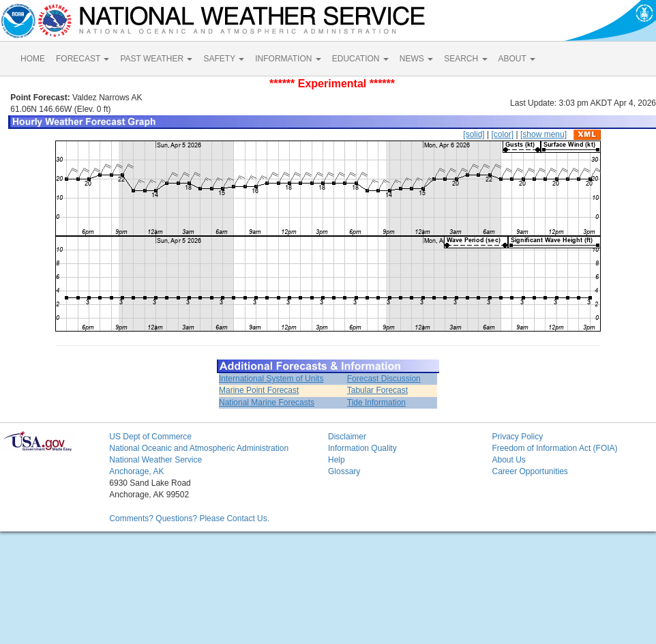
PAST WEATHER (156, 59)
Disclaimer (347, 437)
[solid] (474, 134)
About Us (508, 460)
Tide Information (376, 402)
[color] (502, 134)
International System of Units (271, 379)
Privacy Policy (517, 437)
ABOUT (517, 59)
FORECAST (83, 59)
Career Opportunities (530, 471)
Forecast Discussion (384, 379)
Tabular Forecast (377, 390)
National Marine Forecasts (267, 402)
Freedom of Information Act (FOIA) (554, 448)
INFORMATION (288, 59)
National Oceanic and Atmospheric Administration (199, 448)
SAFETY (224, 59)
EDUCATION (360, 59)
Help (337, 460)
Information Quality (362, 448)
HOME (33, 59)
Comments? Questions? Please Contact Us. (189, 518)
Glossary (344, 471)
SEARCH (465, 59)
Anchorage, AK (136, 471)
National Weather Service (155, 460)
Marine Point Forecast (259, 390)
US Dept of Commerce (150, 437)
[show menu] (543, 134)
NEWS (416, 59)
